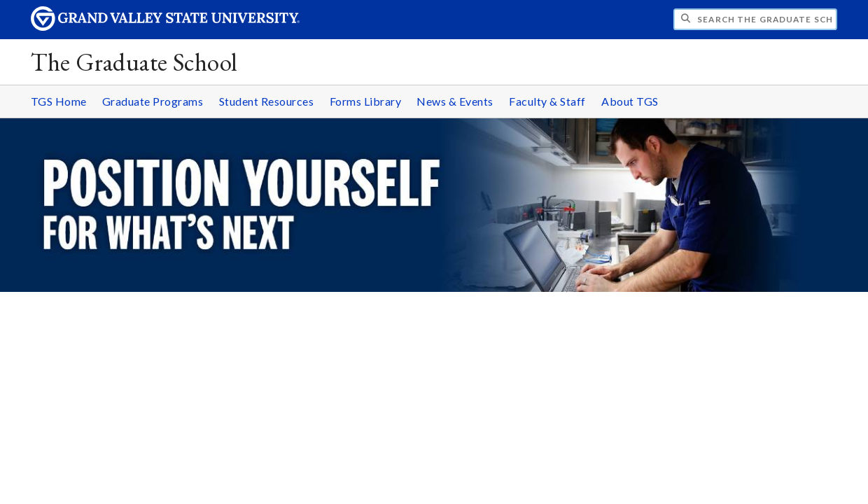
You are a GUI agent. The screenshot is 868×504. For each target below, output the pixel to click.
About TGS (630, 101)
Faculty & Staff (547, 101)
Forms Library (366, 101)
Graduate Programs (153, 101)
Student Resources (267, 101)
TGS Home (59, 101)
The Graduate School (134, 62)
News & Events (455, 101)
